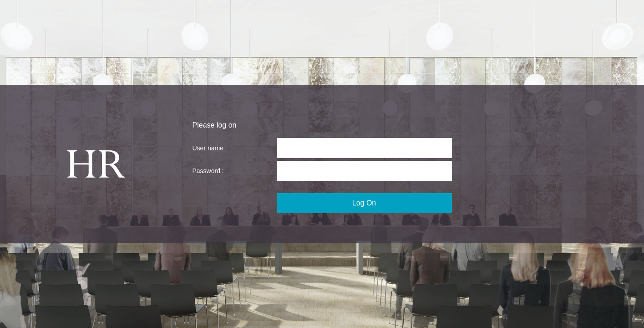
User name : (210, 148)
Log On (364, 203)
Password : (208, 171)
